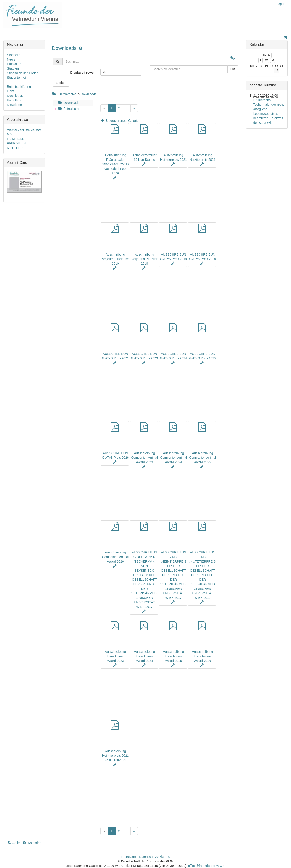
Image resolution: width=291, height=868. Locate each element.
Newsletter (15, 105)
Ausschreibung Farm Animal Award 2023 (115, 656)
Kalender (32, 843)
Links (11, 91)
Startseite (14, 55)
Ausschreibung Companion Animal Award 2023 (145, 458)
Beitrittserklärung (19, 87)
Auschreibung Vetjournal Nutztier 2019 (144, 259)
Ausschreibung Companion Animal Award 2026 (116, 557)
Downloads (65, 48)
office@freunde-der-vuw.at (207, 866)
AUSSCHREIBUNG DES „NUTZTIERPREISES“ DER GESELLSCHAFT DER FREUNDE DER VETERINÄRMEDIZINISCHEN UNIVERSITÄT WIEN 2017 (202, 575)
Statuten (13, 68)
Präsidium (14, 64)
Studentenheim (18, 78)
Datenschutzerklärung (155, 857)
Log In (282, 4)
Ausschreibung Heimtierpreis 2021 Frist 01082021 (116, 756)
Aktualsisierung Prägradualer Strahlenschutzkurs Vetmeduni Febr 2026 (115, 164)
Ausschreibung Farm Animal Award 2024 (144, 656)
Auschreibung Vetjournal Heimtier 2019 (115, 259)
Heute (267, 55)
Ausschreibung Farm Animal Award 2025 (174, 656)
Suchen (61, 83)
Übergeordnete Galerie (119, 121)
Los (233, 69)
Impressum (129, 857)
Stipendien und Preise (23, 73)
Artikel (15, 843)
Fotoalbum (68, 109)
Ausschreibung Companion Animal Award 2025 (203, 458)
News (11, 59)
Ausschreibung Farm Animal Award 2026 (203, 656)
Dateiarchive (67, 94)
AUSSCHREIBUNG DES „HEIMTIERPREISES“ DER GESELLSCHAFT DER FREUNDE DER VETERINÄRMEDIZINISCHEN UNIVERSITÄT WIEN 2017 (174, 575)
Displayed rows (82, 73)
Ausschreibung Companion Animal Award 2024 (174, 458)
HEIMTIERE (16, 139)
